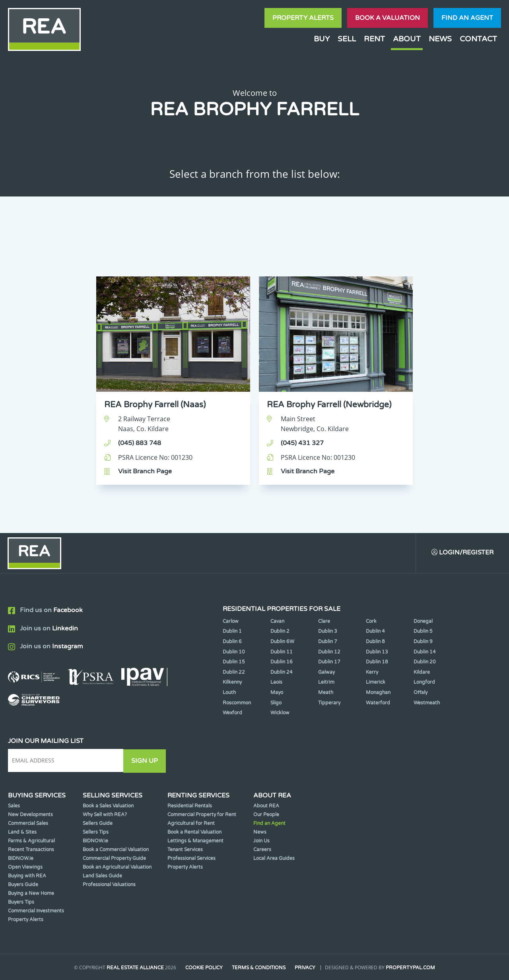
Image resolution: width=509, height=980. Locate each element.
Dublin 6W (282, 642)
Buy (322, 39)
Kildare (422, 672)
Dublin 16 (282, 662)
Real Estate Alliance (135, 968)
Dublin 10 (234, 652)
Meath (326, 693)
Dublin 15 (234, 662)
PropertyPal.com (411, 968)
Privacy (306, 968)
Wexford (232, 713)
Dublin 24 (282, 672)
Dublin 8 (375, 642)
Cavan (277, 621)
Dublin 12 (329, 652)
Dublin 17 (329, 662)
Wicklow (280, 713)
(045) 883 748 (140, 443)
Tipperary (329, 703)
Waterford (378, 703)
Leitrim (326, 682)
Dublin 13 (377, 652)
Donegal (423, 621)
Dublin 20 (425, 662)
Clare (324, 621)
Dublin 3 (328, 632)
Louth (229, 693)
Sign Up (147, 761)
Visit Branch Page (145, 471)
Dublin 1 (232, 632)
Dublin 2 (280, 632)
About (407, 39)
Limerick (376, 682)
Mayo (277, 693)
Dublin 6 (232, 642)
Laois (276, 682)
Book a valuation (388, 18)
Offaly (421, 693)
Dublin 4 (375, 632)
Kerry (372, 672)
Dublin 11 (282, 652)
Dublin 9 (423, 642)
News (440, 39)
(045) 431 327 (302, 443)
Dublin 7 (328, 642)
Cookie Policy (204, 968)
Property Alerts (303, 18)
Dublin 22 (234, 672)
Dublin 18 (377, 662)
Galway (326, 672)
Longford (424, 682)
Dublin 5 (423, 632)
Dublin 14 (425, 652)
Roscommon (237, 703)
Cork (371, 621)
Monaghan (378, 693)
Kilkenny (232, 682)
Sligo (276, 703)
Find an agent (467, 18)
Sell (347, 39)
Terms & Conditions (259, 968)
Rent (374, 39)
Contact (478, 39)
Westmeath (427, 703)
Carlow (231, 621)
